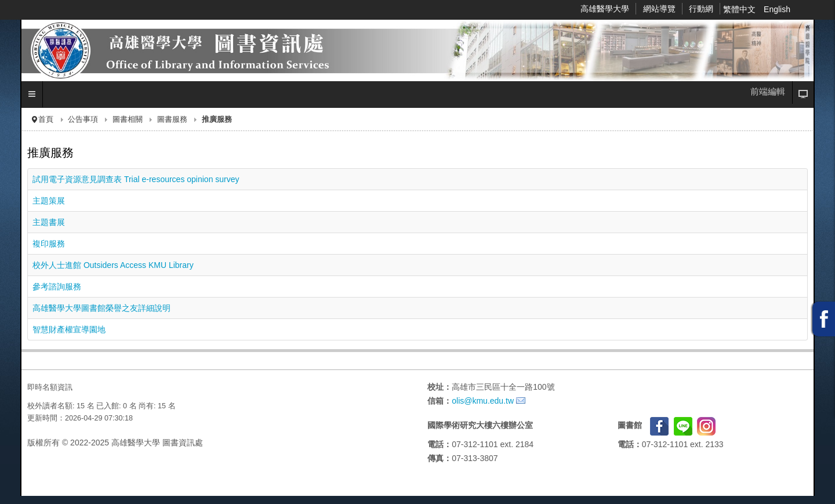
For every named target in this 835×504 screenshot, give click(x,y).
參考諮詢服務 (57, 287)
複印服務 (49, 244)
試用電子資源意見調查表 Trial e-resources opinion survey (136, 179)
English (777, 9)
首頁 (46, 119)
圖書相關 (128, 119)
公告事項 (83, 119)
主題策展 (49, 201)
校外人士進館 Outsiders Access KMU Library (113, 265)
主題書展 (49, 222)
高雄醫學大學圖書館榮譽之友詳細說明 (101, 308)
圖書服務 (172, 119)
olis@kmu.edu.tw (483, 401)
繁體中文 (740, 9)
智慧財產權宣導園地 (69, 329)
